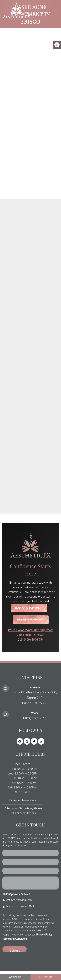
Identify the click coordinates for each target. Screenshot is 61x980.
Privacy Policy (44, 935)
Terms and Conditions (15, 939)
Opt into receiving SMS (19, 900)
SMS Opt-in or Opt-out (16, 894)
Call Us (15, 977)
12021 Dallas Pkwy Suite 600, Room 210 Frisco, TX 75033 (35, 698)
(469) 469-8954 (34, 640)
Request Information (31, 620)
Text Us (46, 977)
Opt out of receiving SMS (20, 906)
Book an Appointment (29, 608)
